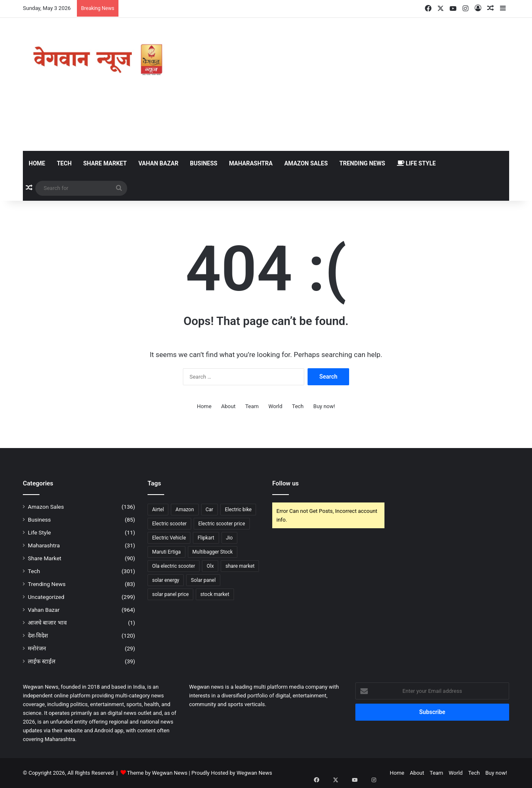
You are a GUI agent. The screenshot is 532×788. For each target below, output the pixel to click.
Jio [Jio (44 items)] (229, 538)
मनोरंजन (37, 648)
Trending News (362, 163)
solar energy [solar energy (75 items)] (166, 580)
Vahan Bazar (158, 163)
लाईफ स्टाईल (42, 661)
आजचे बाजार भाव (47, 623)
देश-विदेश (38, 635)
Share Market (105, 163)
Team (252, 406)
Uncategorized (46, 597)
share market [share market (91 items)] (240, 566)
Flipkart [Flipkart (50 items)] (206, 538)
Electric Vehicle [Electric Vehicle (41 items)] (169, 538)
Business (204, 163)
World (276, 406)
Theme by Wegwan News (157, 773)
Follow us (286, 483)
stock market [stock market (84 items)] (215, 594)
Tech (64, 163)
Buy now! (324, 406)
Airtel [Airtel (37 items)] (158, 510)
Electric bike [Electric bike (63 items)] (238, 510)
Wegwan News (254, 773)
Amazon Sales (306, 163)
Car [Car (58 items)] (209, 510)
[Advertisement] (349, 84)
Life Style (416, 163)
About (228, 406)
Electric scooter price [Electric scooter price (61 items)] (222, 524)
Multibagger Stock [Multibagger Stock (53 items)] (213, 552)
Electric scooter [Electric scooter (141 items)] (169, 524)
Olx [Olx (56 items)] (210, 566)
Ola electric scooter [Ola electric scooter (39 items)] (174, 566)
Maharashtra (251, 163)
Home (37, 163)
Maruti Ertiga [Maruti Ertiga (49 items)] (166, 552)
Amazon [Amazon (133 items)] (185, 510)
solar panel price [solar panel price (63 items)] (170, 594)
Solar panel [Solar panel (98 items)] (203, 580)
